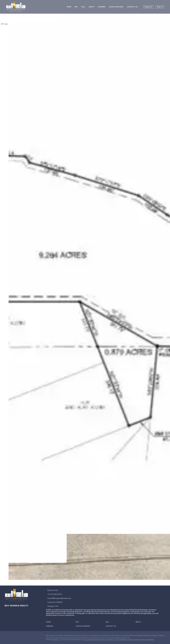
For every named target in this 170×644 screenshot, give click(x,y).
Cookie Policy (110, 640)
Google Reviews (116, 7)
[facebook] (6, 636)
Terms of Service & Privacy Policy (94, 640)
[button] (11, 19)
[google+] (38, 636)
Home (69, 7)
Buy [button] (76, 7)
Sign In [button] (160, 7)
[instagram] (25, 636)
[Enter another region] (38, 19)
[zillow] (20, 636)
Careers (102, 7)
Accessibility (150, 640)
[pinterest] (34, 636)
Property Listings (134, 640)
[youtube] (29, 636)
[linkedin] (11, 636)
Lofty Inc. (57, 640)
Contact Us (132, 7)
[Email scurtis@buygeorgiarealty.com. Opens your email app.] (62, 598)
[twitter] (15, 636)
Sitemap (143, 640)
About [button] (92, 7)
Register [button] (148, 7)
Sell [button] (83, 7)
